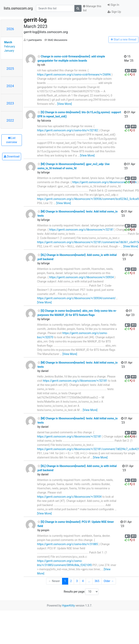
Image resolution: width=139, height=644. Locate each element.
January (9, 51)
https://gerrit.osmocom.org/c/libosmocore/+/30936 (104, 182)
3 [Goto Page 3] (77, 581)
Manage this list (92, 8)
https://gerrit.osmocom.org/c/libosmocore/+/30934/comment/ (76, 298)
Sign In (113, 5)
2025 (10, 69)
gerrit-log (35, 20)
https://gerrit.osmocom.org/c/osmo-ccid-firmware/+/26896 (74, 75)
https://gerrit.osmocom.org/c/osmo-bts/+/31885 (68, 544)
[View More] (65, 104)
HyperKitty (69, 606)
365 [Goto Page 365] (97, 581)
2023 (10, 103)
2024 (10, 86)
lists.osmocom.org (18, 8)
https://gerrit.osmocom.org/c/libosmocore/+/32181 (82, 230)
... (89, 581)
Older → (109, 581)
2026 (10, 29)
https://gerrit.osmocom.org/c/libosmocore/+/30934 (82, 277)
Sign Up (114, 12)
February (10, 46)
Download (12, 156)
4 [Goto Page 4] (83, 581)
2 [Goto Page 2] (71, 581)
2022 (10, 120)
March (8, 42)
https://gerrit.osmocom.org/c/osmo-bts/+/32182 (68, 130)
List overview (12, 140)
